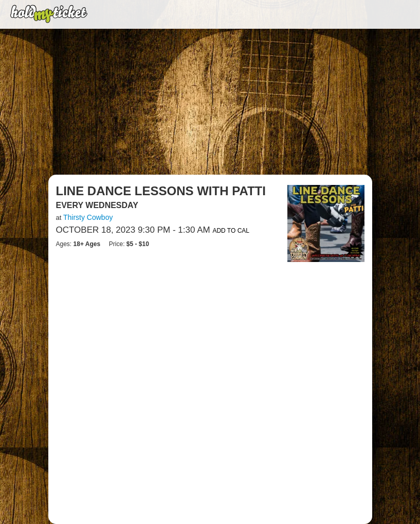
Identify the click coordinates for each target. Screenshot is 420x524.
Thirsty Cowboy (88, 217)
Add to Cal (231, 231)
